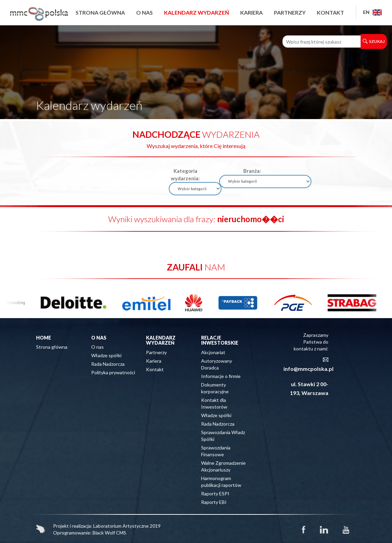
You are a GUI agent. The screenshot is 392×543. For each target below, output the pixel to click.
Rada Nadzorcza (108, 364)
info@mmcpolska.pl (308, 369)
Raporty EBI (214, 502)
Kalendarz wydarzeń (197, 12)
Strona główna (100, 12)
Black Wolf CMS (109, 533)
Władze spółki (106, 355)
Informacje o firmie (221, 376)
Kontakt (330, 12)
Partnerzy (290, 12)
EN (372, 12)
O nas (144, 12)
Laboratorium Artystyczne (121, 526)
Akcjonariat (213, 352)
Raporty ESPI (215, 493)
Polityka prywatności (113, 372)
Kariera (251, 12)
